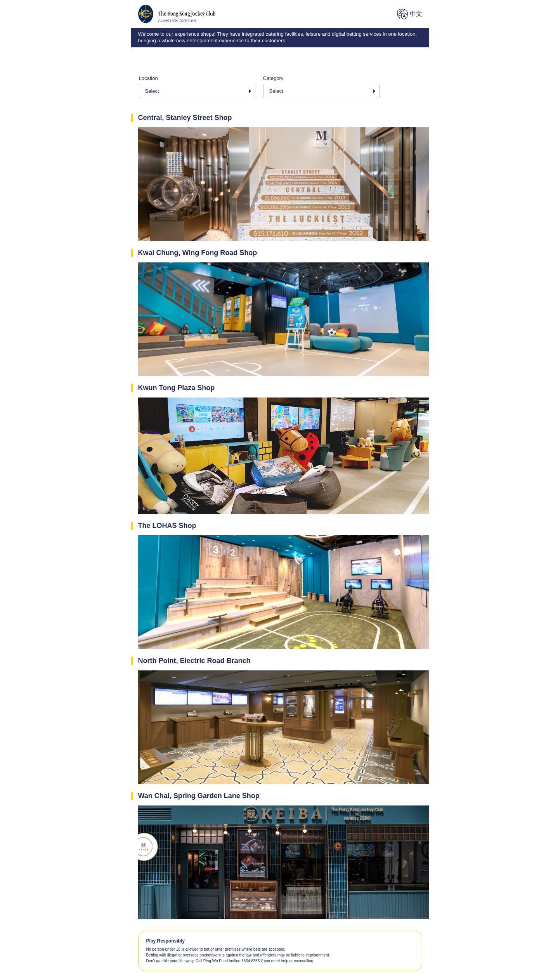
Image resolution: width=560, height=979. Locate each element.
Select (152, 91)
